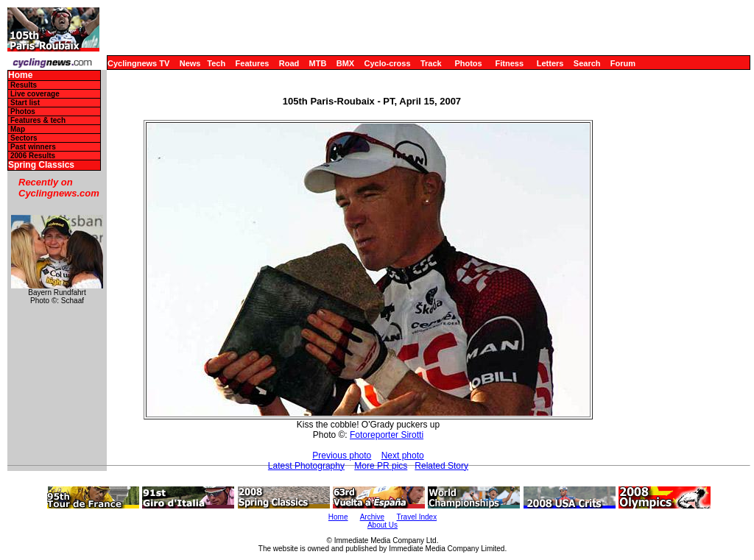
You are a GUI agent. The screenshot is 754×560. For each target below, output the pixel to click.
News (190, 63)
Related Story (441, 466)
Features (253, 63)
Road (289, 63)
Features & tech (38, 120)
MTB (318, 63)
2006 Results (33, 156)
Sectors (24, 138)
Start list (25, 103)
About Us (383, 525)
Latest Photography (306, 466)
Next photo (403, 456)
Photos (468, 63)
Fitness (509, 63)
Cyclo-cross (388, 63)
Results (24, 85)
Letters (550, 63)
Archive (372, 517)
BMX (345, 63)
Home (20, 75)
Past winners (33, 147)
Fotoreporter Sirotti (387, 435)
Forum (623, 63)
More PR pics (381, 466)
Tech (216, 63)
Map (18, 129)
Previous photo (342, 456)
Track (431, 63)
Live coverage (35, 94)
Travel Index (417, 517)
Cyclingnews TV (138, 63)
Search (587, 63)
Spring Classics (41, 165)
